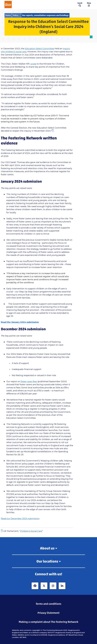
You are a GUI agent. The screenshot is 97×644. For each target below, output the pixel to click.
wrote (33, 64)
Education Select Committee (39, 49)
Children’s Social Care (31, 531)
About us (49, 548)
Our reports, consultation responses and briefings (45, 15)
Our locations (49, 561)
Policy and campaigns (17, 15)
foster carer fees (29, 382)
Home (8, 15)
